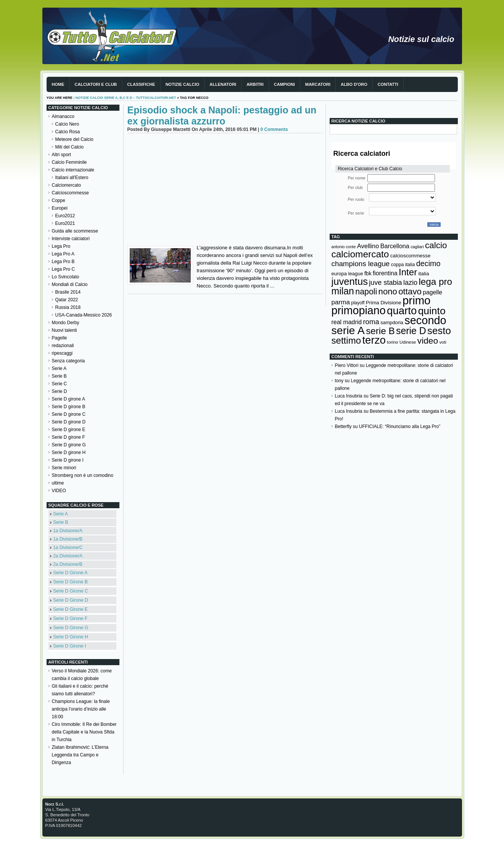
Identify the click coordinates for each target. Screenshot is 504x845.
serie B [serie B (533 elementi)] (380, 331)
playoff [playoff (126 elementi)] (358, 303)
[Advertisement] (225, 191)
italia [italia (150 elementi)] (424, 274)
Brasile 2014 (68, 292)
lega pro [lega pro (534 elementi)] (435, 282)
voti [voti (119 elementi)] (443, 342)
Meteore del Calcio (74, 139)
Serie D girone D (69, 422)
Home (58, 84)
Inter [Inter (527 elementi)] (408, 272)
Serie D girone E (69, 430)
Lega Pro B (63, 262)
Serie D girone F (68, 437)
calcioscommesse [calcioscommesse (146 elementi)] (411, 256)
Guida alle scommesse (75, 231)
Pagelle (60, 338)
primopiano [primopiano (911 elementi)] (359, 310)
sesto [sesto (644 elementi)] (439, 331)
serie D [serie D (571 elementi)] (411, 331)
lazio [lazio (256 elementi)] (410, 283)
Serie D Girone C (70, 591)
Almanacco (63, 116)
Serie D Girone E (70, 609)
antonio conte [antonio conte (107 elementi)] (344, 247)
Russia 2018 (68, 307)
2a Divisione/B (68, 564)
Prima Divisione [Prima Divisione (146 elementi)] (384, 303)
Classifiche (141, 84)
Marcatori (318, 84)
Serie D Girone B (70, 582)
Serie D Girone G (71, 628)
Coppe (59, 200)
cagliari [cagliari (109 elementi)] (417, 247)
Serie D (60, 391)
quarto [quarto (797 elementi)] (402, 311)
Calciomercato (67, 185)
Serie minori (64, 468)
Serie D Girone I (69, 646)
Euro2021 (65, 223)
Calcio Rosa (68, 132)
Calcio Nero (67, 124)
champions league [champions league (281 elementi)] (361, 264)
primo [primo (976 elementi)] (416, 300)
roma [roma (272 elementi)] (371, 322)
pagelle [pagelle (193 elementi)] (432, 292)
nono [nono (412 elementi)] (388, 292)
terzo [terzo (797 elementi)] (374, 340)
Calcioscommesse (70, 193)
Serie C (60, 384)
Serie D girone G (69, 445)
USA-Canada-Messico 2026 (84, 315)
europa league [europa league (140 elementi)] (347, 274)
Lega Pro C (64, 269)
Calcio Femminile (69, 162)
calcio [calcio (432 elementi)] (436, 245)
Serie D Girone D (70, 600)
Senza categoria (68, 361)
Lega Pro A (63, 254)
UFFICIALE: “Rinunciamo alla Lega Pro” (400, 427)
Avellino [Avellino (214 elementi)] (368, 246)
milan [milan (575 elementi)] (343, 291)
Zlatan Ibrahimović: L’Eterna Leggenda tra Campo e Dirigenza (80, 755)
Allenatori (223, 84)
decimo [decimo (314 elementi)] (428, 263)
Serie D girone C (69, 414)
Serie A (59, 368)
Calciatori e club (96, 84)
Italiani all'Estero (72, 178)
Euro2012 (65, 216)
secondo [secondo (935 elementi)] (425, 320)
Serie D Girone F (70, 619)
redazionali (63, 346)
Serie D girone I (68, 460)
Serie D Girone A (70, 573)
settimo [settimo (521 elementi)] (346, 340)
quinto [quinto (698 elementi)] (432, 311)
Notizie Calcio (183, 84)
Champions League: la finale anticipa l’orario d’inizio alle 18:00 (81, 709)
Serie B (59, 376)
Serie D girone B (69, 407)
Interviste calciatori (71, 239)
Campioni (284, 84)
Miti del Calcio (70, 147)
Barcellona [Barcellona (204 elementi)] (395, 246)
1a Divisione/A (68, 531)
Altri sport (62, 155)
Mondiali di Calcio (70, 284)
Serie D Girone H (70, 637)
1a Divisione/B (68, 539)
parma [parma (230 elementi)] (341, 302)
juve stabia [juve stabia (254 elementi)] (385, 283)
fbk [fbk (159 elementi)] (368, 273)
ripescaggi (62, 353)
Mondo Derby (66, 323)
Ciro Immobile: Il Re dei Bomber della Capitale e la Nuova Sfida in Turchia (84, 732)
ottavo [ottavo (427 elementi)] (410, 292)
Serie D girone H (69, 452)
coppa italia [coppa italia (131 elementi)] (403, 265)
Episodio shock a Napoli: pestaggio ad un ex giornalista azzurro (222, 116)
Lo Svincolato (66, 277)
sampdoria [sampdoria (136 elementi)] (392, 322)
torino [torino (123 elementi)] (393, 342)
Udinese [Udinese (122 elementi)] (408, 342)
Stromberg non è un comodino (83, 475)
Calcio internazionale (73, 170)
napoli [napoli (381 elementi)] (366, 292)
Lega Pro (61, 246)
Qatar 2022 (67, 300)
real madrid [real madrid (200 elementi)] (347, 322)
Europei (60, 208)
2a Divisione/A (68, 556)
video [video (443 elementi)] (428, 341)
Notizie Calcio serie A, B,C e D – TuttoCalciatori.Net (126, 98)
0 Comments (274, 129)
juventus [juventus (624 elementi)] (350, 281)
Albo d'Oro (354, 84)
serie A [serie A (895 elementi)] (348, 330)
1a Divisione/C (68, 548)
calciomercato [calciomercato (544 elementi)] (360, 254)
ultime (58, 483)
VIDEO (59, 491)
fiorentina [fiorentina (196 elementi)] (385, 273)
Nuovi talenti (64, 330)
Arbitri (255, 84)
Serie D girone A (68, 399)
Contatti (388, 84)
